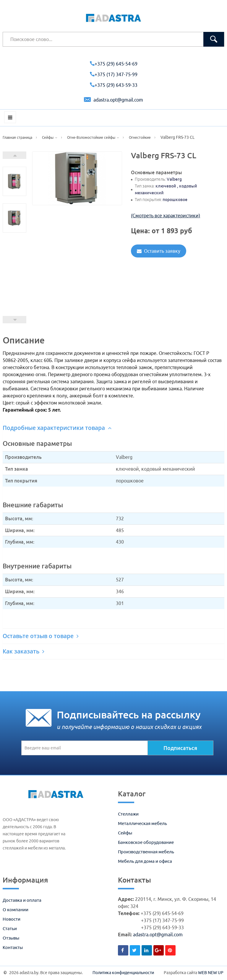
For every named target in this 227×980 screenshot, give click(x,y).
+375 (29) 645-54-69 (114, 64)
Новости (12, 919)
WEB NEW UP (211, 973)
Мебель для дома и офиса (145, 861)
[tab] (113, 428)
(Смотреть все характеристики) (166, 216)
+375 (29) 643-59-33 (114, 85)
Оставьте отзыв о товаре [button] (41, 636)
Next (14, 155)
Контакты (13, 947)
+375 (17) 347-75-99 (114, 74)
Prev (14, 320)
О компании (16, 910)
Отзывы (11, 938)
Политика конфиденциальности (123, 973)
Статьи (10, 928)
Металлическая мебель (142, 823)
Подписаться (180, 748)
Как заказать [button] (23, 651)
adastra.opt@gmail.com (113, 100)
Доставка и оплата (22, 900)
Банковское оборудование (146, 842)
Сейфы (125, 833)
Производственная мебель (146, 852)
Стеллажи (128, 814)
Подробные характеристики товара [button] (57, 428)
